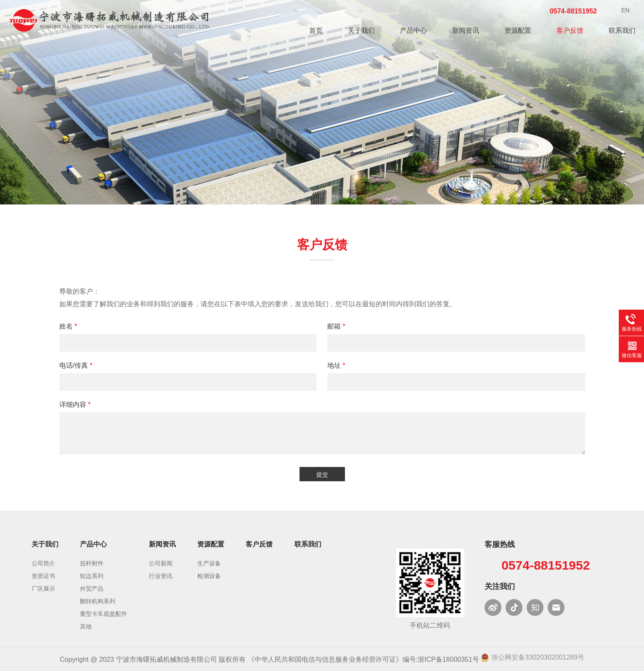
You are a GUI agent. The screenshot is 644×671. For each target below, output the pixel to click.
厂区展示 (43, 589)
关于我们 (361, 30)
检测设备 (209, 576)
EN (625, 10)
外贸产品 (92, 589)
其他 (86, 626)
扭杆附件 (92, 563)
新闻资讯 (466, 30)
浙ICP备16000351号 (448, 659)
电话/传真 (76, 365)
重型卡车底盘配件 (103, 614)
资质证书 (43, 576)
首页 (316, 30)
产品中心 (413, 30)
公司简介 (43, 563)
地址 (336, 365)
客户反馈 (570, 30)
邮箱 (336, 326)
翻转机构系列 (98, 601)
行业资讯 (161, 576)
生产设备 (209, 563)
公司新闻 (161, 563)
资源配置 (518, 30)
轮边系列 (92, 576)
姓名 (68, 326)
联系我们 (622, 30)
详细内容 (75, 404)
